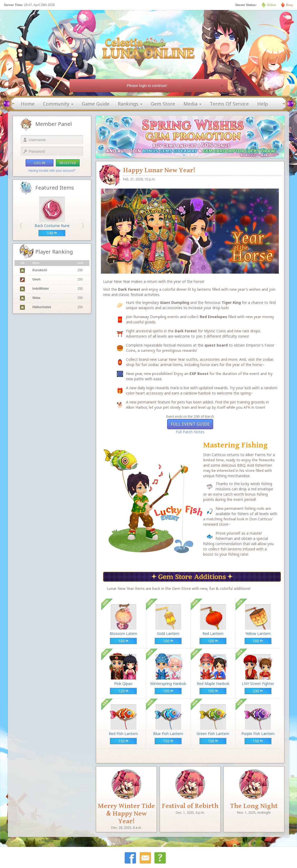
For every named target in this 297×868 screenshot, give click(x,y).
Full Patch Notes (190, 432)
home (28, 104)
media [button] (192, 104)
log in (40, 163)
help (263, 104)
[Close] (222, 86)
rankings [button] (130, 104)
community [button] (58, 104)
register (68, 163)
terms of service (229, 104)
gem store (163, 104)
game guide (96, 104)
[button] (21, 226)
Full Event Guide (190, 424)
